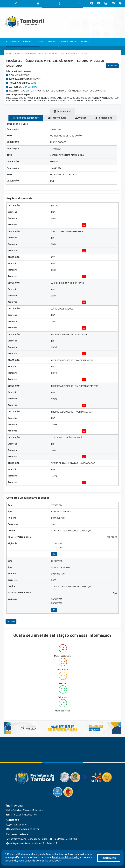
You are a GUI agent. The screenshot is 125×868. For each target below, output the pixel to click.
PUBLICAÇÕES (86, 42)
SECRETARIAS (52, 42)
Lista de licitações (68, 54)
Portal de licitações (48, 54)
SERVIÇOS (40, 42)
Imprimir (112, 66)
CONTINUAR (109, 858)
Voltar (11, 621)
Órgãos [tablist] (81, 118)
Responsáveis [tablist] (57, 118)
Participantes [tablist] (104, 118)
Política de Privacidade (65, 857)
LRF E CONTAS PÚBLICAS (69, 42)
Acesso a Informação (25, 54)
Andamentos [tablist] (62, 112)
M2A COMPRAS (30, 87)
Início (9, 54)
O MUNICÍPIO (15, 42)
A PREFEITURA (28, 42)
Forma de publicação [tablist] (26, 118)
